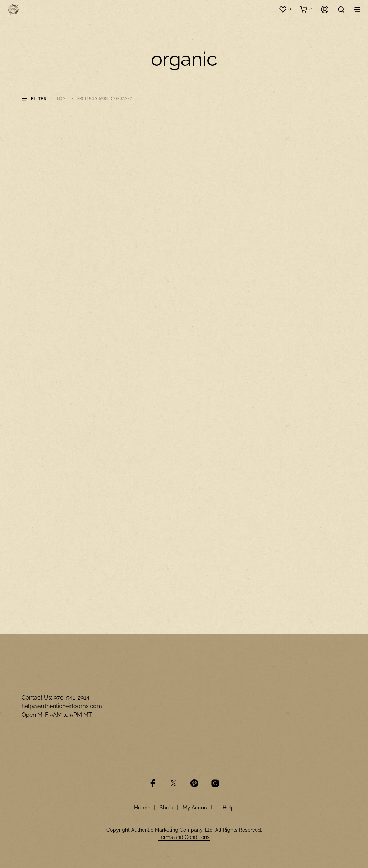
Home (63, 99)
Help (228, 808)
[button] (285, 9)
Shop (166, 808)
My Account (197, 808)
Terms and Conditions (184, 837)
